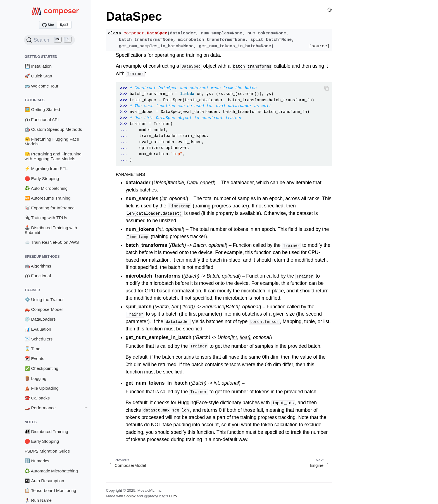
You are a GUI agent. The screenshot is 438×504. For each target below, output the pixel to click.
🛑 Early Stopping (42, 178)
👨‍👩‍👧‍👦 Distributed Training (46, 431)
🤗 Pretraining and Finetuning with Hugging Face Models (53, 156)
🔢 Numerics (37, 461)
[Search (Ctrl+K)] (49, 40)
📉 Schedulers (39, 339)
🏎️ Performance (40, 408)
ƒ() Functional (38, 276)
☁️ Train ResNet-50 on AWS (52, 242)
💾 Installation (38, 66)
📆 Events (34, 359)
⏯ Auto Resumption (44, 481)
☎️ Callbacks (37, 398)
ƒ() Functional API (42, 120)
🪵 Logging (35, 378)
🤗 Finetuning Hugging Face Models (52, 142)
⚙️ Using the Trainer (44, 300)
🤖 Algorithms (38, 266)
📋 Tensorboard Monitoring (50, 490)
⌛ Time (33, 349)
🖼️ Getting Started (42, 109)
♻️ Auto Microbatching (46, 188)
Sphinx (130, 496)
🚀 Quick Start (38, 76)
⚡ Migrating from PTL (46, 168)
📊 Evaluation (38, 329)
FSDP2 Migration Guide (47, 451)
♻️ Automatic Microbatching (51, 471)
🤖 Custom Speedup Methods (53, 129)
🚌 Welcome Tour (41, 86)
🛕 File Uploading (42, 388)
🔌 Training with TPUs (46, 218)
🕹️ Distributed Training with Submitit (51, 230)
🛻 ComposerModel (44, 309)
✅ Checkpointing (41, 368)
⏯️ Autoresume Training (47, 198)
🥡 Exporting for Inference (50, 208)
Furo (173, 496)
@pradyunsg (155, 496)
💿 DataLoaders (40, 319)
